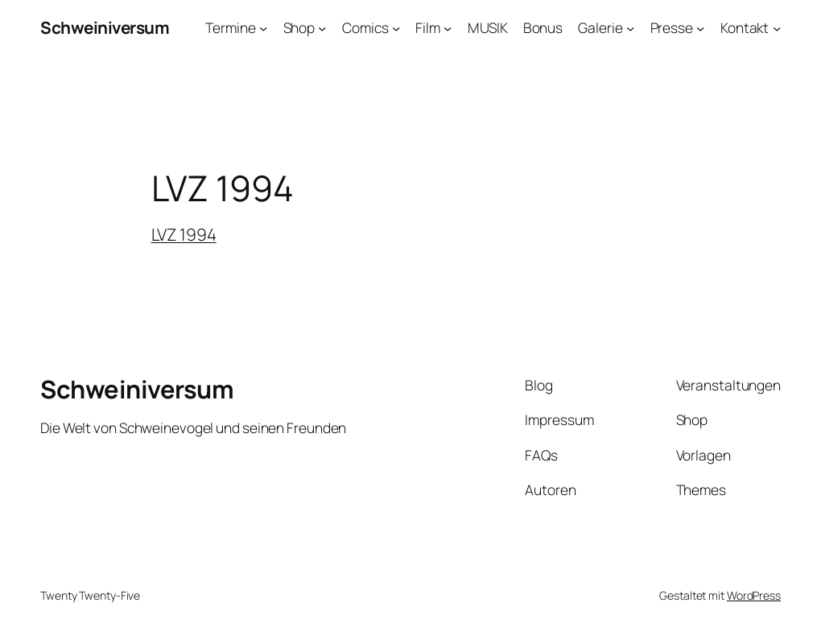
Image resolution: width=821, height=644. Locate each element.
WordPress (754, 595)
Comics (365, 27)
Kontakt (745, 27)
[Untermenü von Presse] (700, 27)
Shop (299, 27)
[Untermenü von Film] (448, 27)
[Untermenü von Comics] (396, 27)
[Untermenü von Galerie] (630, 27)
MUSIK (488, 27)
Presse (672, 27)
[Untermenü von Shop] (322, 27)
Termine (230, 27)
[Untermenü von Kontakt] (777, 27)
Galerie (600, 27)
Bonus (543, 27)
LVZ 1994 (184, 234)
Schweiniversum (105, 27)
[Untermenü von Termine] (263, 27)
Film (428, 27)
